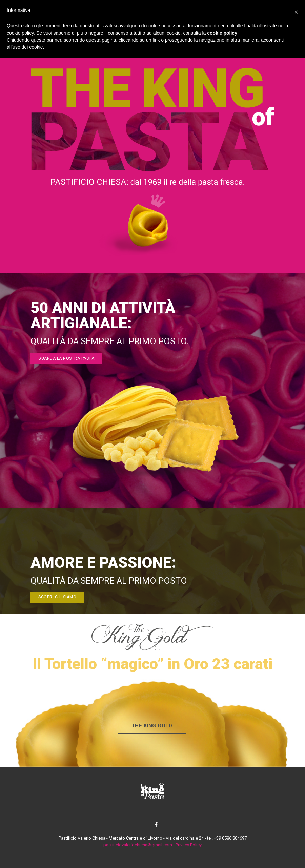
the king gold (152, 726)
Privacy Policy (189, 845)
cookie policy (222, 33)
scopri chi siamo (57, 597)
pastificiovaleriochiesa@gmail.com (138, 845)
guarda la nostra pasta (66, 358)
